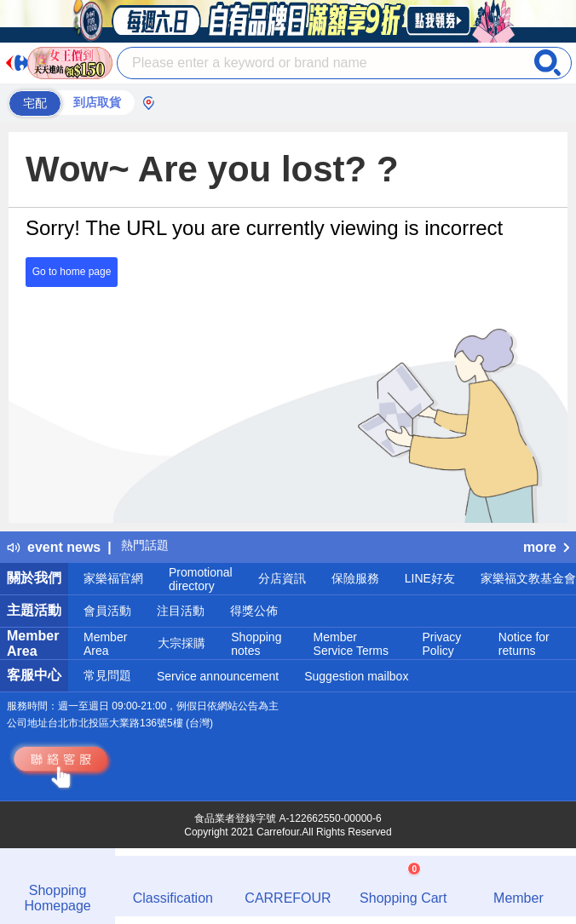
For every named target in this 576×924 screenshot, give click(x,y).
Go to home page (72, 272)
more (546, 547)
